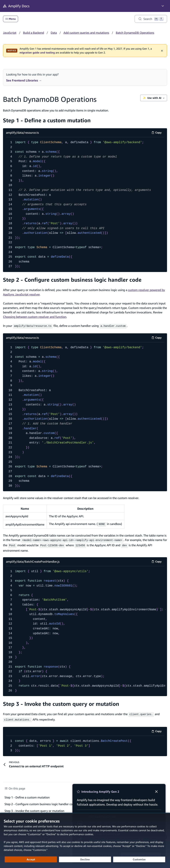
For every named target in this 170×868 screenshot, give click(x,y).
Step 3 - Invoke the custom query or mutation (61, 702)
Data (54, 33)
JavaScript (10, 33)
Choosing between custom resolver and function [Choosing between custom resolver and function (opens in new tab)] (35, 317)
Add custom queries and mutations (86, 33)
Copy (158, 133)
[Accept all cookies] (31, 859)
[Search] (151, 19)
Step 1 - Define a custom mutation (47, 120)
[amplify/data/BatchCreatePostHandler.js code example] (85, 630)
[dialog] (85, 840)
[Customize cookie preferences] (139, 859)
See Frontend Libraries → (24, 80)
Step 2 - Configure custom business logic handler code (72, 280)
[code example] (85, 744)
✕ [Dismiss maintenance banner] (162, 51)
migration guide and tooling (37, 53)
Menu (11, 19)
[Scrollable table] (85, 516)
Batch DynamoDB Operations (135, 33)
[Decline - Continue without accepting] (85, 859)
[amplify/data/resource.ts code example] (85, 205)
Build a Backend (34, 33)
